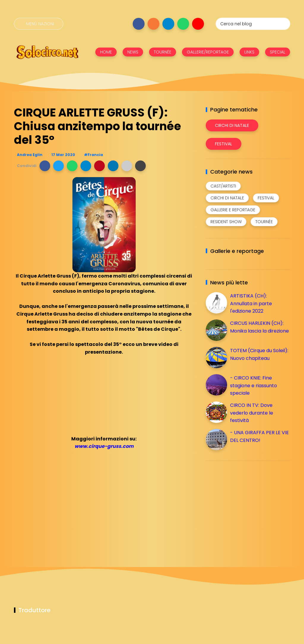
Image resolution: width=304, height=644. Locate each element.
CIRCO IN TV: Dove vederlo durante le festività (252, 413)
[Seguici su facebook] (139, 24)
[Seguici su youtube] (198, 24)
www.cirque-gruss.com (104, 446)
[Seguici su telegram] (168, 24)
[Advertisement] (250, 507)
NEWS (133, 52)
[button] (45, 166)
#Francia (94, 155)
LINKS (249, 52)
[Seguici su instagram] (153, 24)
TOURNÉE (163, 52)
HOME (106, 52)
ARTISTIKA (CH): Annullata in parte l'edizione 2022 (251, 303)
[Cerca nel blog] (253, 24)
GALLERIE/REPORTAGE (208, 52)
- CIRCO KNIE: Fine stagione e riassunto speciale (254, 385)
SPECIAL (278, 52)
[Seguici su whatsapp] (183, 24)
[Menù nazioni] (39, 24)
